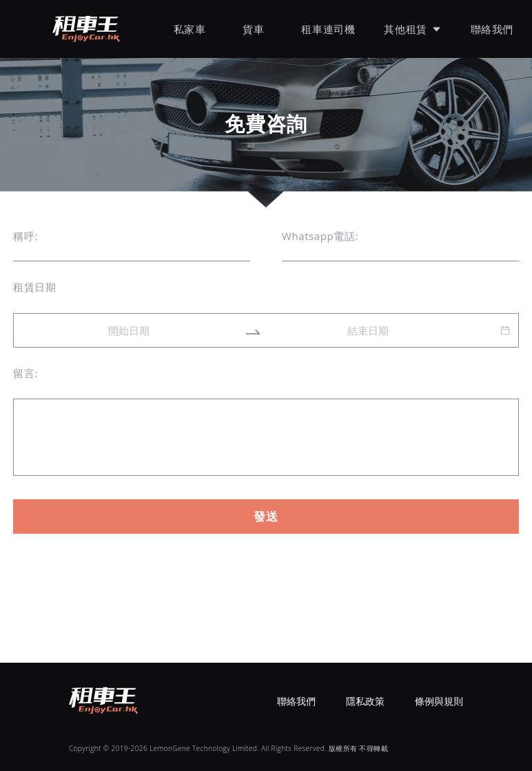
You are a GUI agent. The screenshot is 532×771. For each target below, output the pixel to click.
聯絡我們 (492, 29)
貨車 (253, 29)
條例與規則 (439, 701)
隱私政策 (365, 701)
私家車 (190, 29)
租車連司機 (328, 29)
